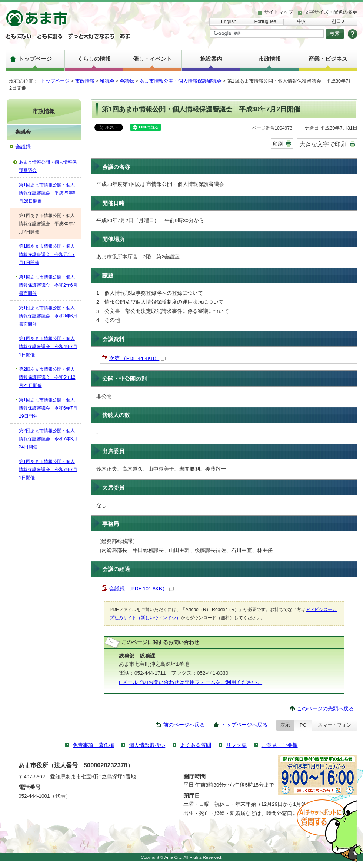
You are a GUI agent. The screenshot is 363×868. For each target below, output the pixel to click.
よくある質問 (196, 745)
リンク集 (236, 745)
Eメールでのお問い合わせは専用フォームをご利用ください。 (191, 682)
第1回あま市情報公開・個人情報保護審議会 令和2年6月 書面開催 (48, 285)
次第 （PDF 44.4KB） (137, 358)
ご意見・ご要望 (280, 745)
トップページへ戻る (244, 725)
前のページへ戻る (184, 725)
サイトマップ (279, 12)
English (229, 21)
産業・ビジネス (328, 59)
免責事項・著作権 (93, 745)
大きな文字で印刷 (323, 144)
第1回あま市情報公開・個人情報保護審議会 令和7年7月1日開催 (48, 470)
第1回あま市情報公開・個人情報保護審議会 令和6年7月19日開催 (48, 408)
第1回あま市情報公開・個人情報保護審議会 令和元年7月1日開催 (47, 254)
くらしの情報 (94, 59)
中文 (302, 21)
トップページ (35, 59)
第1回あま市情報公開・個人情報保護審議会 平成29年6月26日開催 (47, 193)
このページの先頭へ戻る (325, 709)
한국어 (339, 21)
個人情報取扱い (147, 745)
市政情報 (270, 59)
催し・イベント (152, 59)
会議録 (127, 81)
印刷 (278, 144)
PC (303, 725)
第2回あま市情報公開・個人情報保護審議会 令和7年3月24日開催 (48, 439)
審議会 (107, 81)
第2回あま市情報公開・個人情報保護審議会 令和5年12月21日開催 (47, 377)
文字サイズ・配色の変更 (331, 12)
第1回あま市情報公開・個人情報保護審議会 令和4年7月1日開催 (48, 347)
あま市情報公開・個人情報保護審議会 (181, 81)
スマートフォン (335, 725)
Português (265, 21)
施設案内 (211, 59)
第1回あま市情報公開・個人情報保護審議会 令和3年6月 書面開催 (48, 316)
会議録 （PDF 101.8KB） (141, 589)
